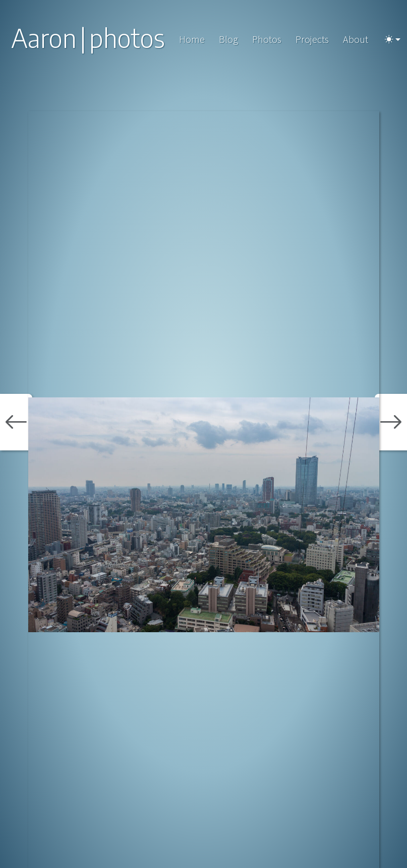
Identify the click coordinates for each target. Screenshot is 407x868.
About (356, 39)
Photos (267, 39)
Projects (312, 39)
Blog (228, 39)
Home (192, 39)
